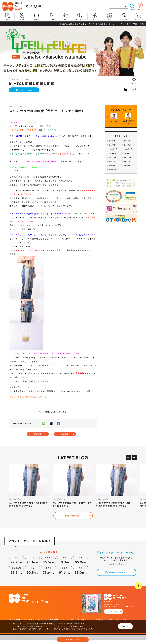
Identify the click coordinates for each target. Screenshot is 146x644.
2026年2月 (113, 154)
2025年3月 (129, 174)
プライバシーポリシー (59, 626)
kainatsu (14, 125)
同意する (125, 626)
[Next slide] (134, 462)
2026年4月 (113, 150)
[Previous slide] (128, 462)
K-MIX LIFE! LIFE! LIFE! (32, 84)
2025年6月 (113, 170)
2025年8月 (113, 166)
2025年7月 (129, 166)
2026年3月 (129, 150)
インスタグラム (30, 228)
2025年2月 (113, 178)
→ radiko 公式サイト (117, 568)
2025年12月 (114, 158)
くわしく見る (114, 616)
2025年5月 (129, 170)
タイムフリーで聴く (27, 91)
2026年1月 (129, 154)
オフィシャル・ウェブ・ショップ (31, 253)
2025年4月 (113, 174)
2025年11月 (129, 158)
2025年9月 (129, 162)
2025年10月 (114, 162)
